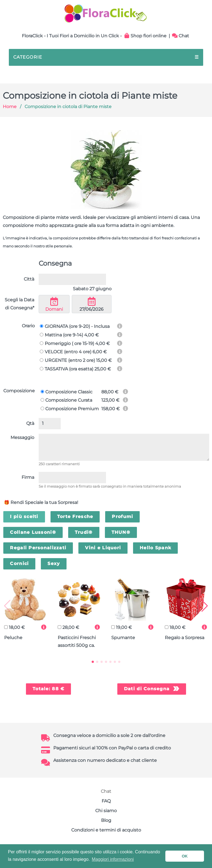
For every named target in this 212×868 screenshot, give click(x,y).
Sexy (54, 564)
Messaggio (22, 437)
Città (29, 279)
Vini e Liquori (103, 548)
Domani (54, 304)
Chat (181, 36)
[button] (93, 662)
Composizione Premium (70, 409)
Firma (28, 477)
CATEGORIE (106, 57)
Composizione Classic (67, 392)
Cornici (19, 564)
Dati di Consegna (147, 689)
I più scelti (24, 517)
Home (10, 107)
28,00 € (68, 627)
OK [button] (185, 856)
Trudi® (84, 532)
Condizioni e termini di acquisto (106, 830)
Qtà (30, 423)
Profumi (122, 517)
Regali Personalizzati (38, 548)
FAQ (106, 801)
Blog (106, 820)
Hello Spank (155, 548)
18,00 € (14, 627)
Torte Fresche (75, 517)
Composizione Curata (66, 400)
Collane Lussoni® (33, 532)
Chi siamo (106, 811)
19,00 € (122, 627)
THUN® (121, 532)
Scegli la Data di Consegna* (19, 304)
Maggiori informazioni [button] (113, 859)
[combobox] (72, 279)
